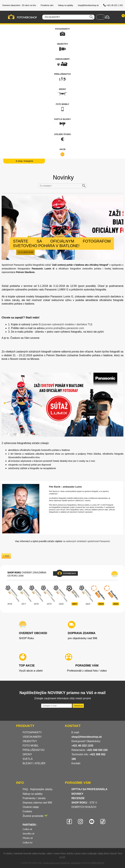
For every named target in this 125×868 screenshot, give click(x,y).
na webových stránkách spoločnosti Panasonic (86, 541)
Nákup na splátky (33, 794)
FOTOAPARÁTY (32, 732)
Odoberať (78, 706)
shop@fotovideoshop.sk (87, 737)
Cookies (27, 811)
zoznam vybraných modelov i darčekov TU (67, 324)
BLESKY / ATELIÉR (34, 763)
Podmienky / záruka (34, 798)
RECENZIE (78, 798)
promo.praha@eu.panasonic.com (65, 328)
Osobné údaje (31, 807)
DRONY (27, 754)
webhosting (76, 863)
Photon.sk (28, 838)
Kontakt (76, 763)
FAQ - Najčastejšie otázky (38, 789)
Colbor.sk (27, 829)
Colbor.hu (28, 843)
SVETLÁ (28, 759)
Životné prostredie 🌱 (35, 816)
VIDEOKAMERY (32, 737)
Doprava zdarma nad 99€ (37, 803)
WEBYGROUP (98, 863)
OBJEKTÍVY (30, 741)
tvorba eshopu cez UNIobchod (56, 863)
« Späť (6, 556)
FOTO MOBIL (31, 746)
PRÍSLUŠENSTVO (34, 750)
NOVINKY (77, 794)
